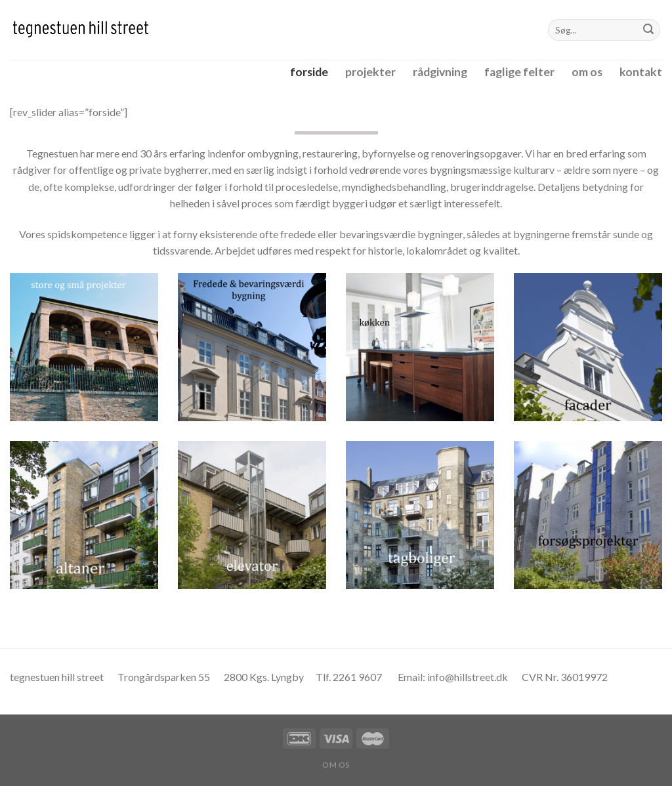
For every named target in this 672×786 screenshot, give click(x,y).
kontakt (641, 72)
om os (587, 72)
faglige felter (519, 72)
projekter (370, 72)
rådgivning (440, 72)
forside (309, 72)
